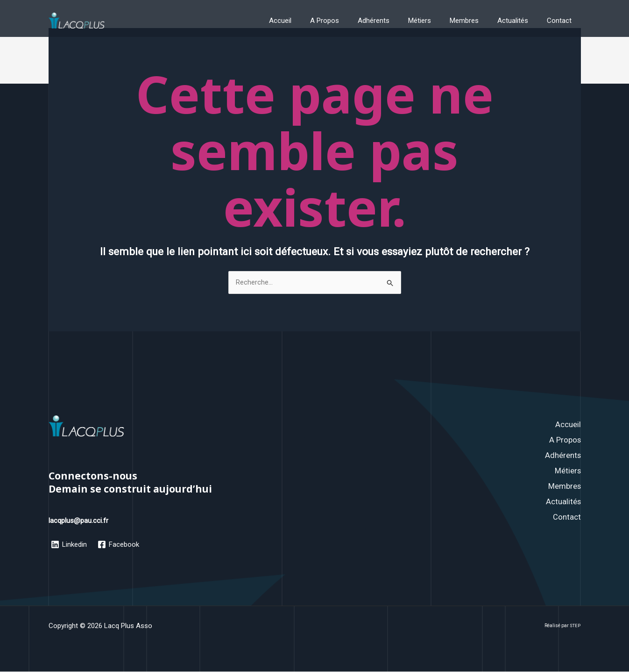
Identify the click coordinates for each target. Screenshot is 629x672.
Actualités (520, 21)
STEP (575, 626)
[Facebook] (119, 545)
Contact (562, 21)
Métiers (436, 21)
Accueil (311, 21)
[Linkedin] (69, 545)
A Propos (350, 21)
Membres (476, 21)
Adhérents (395, 21)
